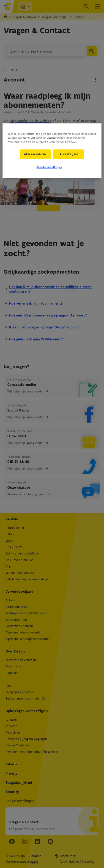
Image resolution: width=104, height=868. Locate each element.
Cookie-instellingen (49, 167)
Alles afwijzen (69, 154)
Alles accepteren (35, 154)
